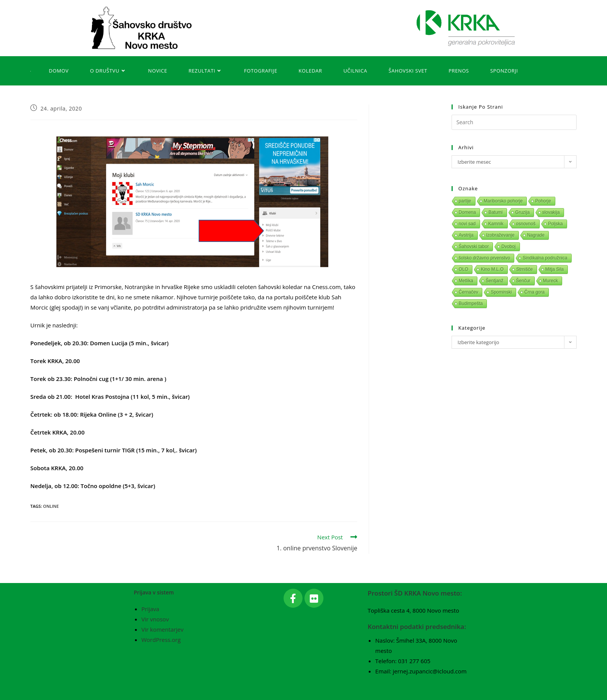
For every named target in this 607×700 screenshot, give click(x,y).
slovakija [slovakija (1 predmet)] (551, 212)
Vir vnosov (155, 619)
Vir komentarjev (162, 629)
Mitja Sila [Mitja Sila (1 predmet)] (555, 269)
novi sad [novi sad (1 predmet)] (467, 224)
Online (51, 506)
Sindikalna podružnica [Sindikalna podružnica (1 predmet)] (545, 258)
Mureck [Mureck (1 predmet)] (551, 281)
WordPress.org (161, 640)
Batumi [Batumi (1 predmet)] (495, 212)
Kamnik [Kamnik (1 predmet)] (496, 224)
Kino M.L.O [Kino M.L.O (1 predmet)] (492, 269)
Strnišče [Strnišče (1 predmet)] (524, 269)
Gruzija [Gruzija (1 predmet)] (523, 212)
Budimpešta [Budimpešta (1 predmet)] (471, 303)
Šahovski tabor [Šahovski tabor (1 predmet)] (474, 247)
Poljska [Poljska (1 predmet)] (555, 224)
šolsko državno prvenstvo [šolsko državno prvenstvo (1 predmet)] (484, 258)
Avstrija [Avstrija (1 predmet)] (466, 235)
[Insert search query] (514, 122)
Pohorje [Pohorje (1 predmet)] (543, 201)
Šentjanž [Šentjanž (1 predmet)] (495, 281)
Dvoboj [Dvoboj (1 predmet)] (508, 247)
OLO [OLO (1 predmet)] (464, 269)
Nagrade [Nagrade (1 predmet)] (536, 235)
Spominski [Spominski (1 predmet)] (501, 292)
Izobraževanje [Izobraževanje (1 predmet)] (500, 235)
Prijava (150, 609)
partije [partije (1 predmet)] (465, 201)
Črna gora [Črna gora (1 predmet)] (535, 292)
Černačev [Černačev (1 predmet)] (468, 292)
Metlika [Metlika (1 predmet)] (466, 281)
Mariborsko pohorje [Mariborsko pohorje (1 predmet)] (503, 201)
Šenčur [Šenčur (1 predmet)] (523, 281)
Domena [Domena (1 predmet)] (467, 212)
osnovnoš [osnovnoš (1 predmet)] (526, 224)
